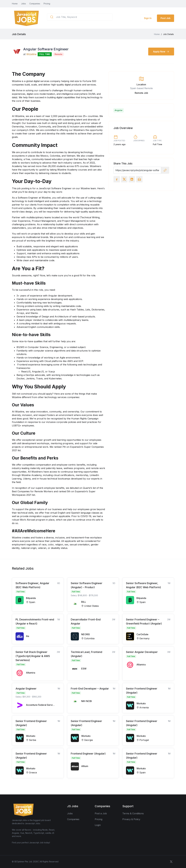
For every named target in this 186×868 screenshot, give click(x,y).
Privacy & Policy (131, 819)
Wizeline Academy (32, 475)
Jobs (23, 4)
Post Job (166, 18)
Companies (35, 4)
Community (45, 127)
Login (98, 825)
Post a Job (101, 813)
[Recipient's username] (137, 170)
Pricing (47, 4)
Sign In (148, 18)
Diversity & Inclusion (68, 127)
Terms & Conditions (133, 813)
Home (15, 4)
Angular (119, 110)
